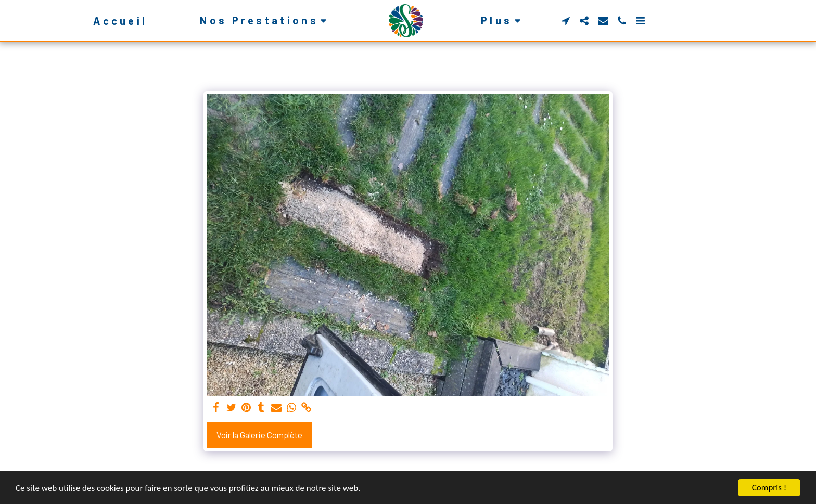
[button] (265, 21)
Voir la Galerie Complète (259, 435)
